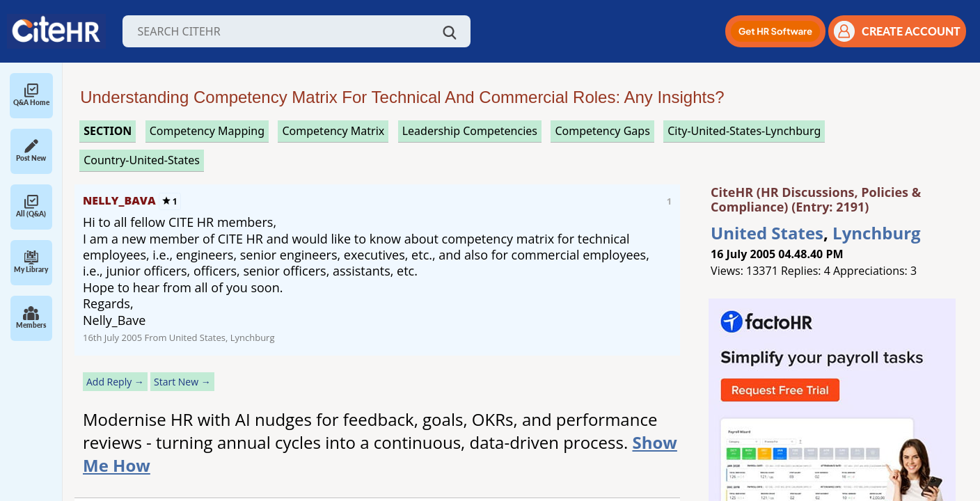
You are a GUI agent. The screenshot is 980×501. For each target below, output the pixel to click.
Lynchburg (877, 233)
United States (767, 233)
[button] (775, 31)
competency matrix (333, 131)
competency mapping (207, 131)
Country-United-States (142, 160)
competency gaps (602, 131)
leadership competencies (470, 131)
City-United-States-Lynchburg (744, 131)
